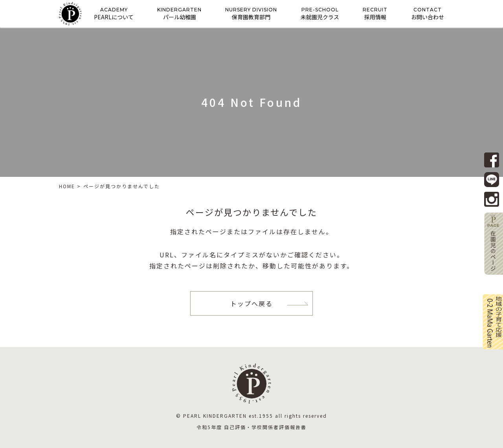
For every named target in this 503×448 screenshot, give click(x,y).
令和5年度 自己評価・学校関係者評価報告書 (251, 427)
